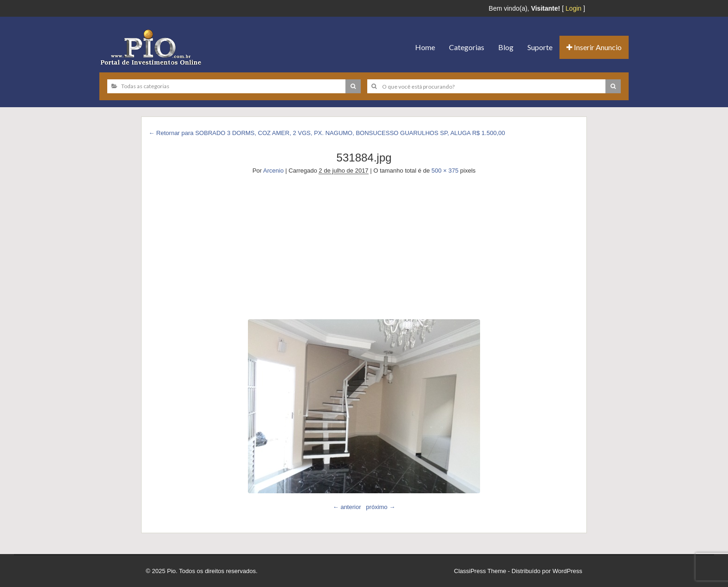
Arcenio (273, 171)
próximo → (380, 507)
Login (573, 8)
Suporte (540, 47)
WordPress (567, 571)
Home (425, 47)
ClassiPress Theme (480, 571)
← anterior (347, 507)
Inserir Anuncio (594, 47)
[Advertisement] (364, 245)
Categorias (467, 47)
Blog (506, 47)
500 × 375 (445, 171)
